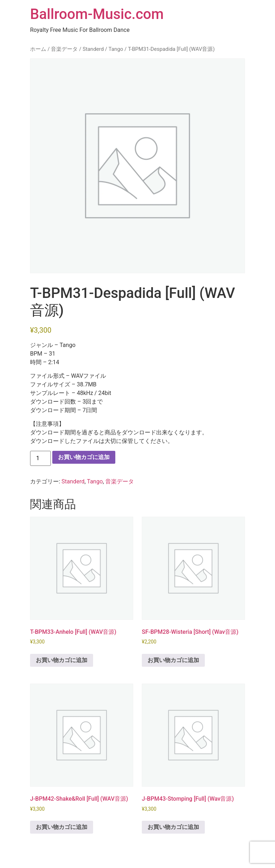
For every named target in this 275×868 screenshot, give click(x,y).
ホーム (38, 49)
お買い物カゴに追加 (84, 457)
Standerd (93, 49)
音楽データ (64, 49)
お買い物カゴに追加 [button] (62, 660)
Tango (116, 49)
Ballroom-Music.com (97, 14)
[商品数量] (40, 458)
